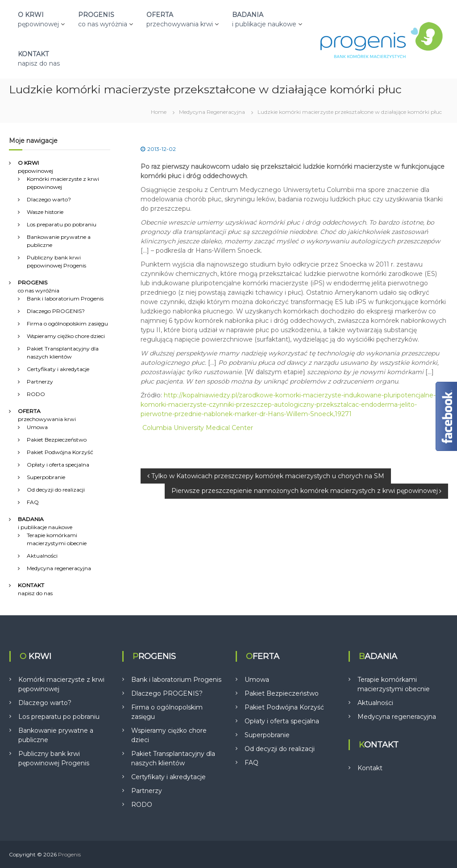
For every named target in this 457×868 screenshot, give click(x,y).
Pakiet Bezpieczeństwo (57, 440)
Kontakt (370, 768)
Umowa (37, 427)
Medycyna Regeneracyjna (212, 112)
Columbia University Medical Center (198, 428)
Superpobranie (46, 477)
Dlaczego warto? (49, 199)
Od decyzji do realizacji (56, 490)
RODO (36, 394)
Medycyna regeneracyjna (59, 568)
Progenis (69, 854)
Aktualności (42, 556)
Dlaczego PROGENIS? (56, 311)
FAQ (33, 502)
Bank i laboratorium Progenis (65, 298)
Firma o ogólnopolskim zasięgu (67, 323)
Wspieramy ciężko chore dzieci (66, 336)
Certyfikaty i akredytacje (58, 369)
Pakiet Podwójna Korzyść (60, 452)
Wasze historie (45, 212)
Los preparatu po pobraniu (62, 224)
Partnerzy (40, 382)
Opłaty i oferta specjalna (58, 465)
